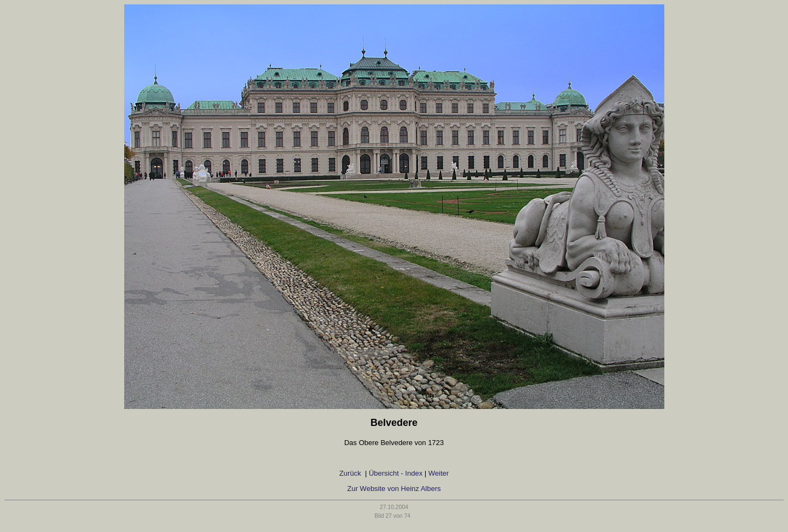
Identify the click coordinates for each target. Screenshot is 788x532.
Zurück (351, 473)
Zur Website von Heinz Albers (394, 489)
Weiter (439, 473)
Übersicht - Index (396, 473)
